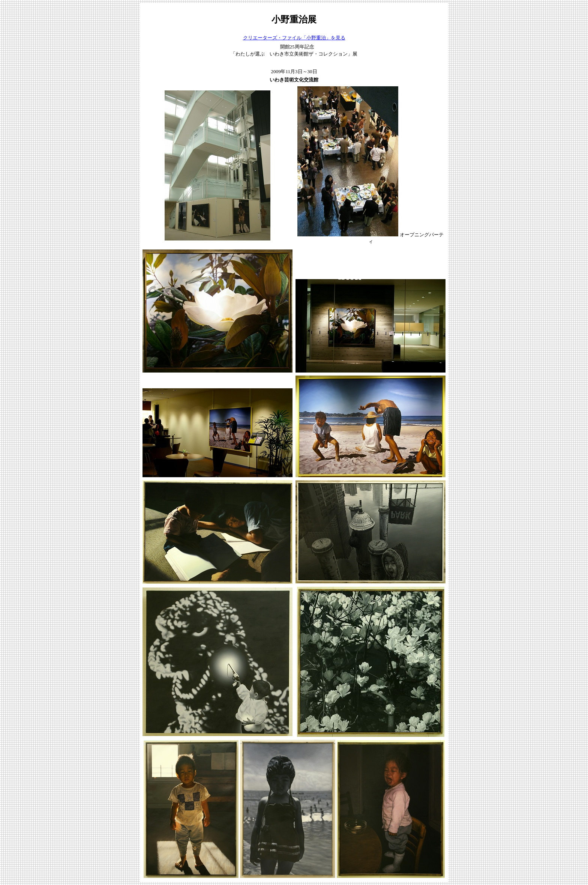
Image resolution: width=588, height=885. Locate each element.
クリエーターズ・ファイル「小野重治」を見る (294, 38)
